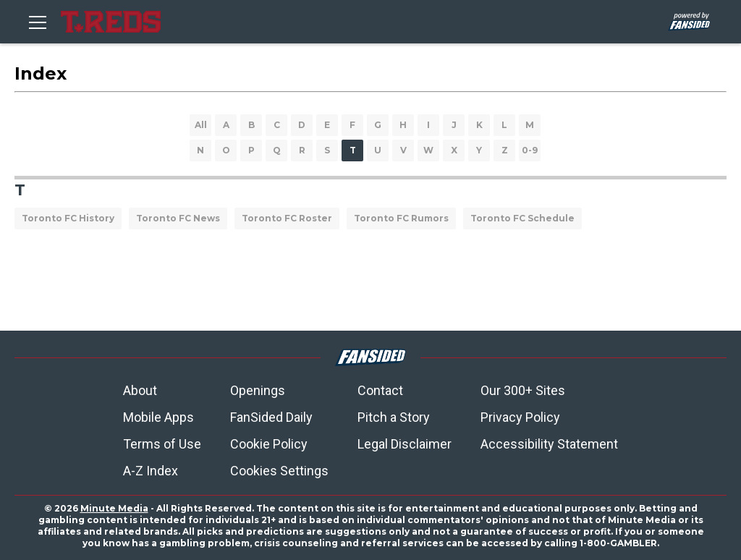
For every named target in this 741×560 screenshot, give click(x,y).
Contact (380, 390)
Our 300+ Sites (523, 390)
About (140, 390)
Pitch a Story (394, 417)
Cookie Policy (269, 444)
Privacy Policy (520, 417)
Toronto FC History (68, 218)
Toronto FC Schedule (522, 218)
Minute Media (114, 508)
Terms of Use (162, 444)
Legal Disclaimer (405, 444)
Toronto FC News (178, 218)
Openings (258, 390)
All (201, 125)
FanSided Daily (271, 417)
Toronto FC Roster (287, 218)
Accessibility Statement (549, 444)
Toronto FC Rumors (401, 218)
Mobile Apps (158, 417)
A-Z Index (151, 471)
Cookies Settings (279, 471)
